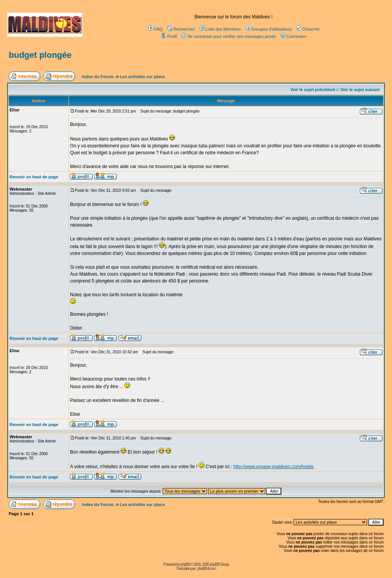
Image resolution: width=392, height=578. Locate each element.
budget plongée (40, 55)
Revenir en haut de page (34, 177)
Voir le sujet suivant (360, 90)
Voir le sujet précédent (313, 90)
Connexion (294, 36)
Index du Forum (97, 77)
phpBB (185, 564)
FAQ (156, 29)
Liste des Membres (220, 29)
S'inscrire (308, 29)
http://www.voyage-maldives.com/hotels (273, 467)
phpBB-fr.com (207, 569)
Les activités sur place (142, 77)
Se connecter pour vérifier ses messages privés (229, 36)
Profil (169, 36)
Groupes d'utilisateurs (269, 29)
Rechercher (181, 29)
